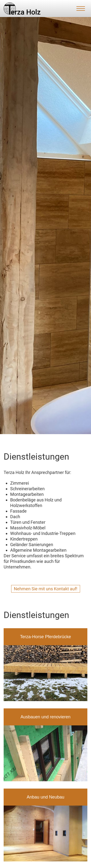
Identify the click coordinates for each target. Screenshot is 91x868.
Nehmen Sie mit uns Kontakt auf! (46, 589)
